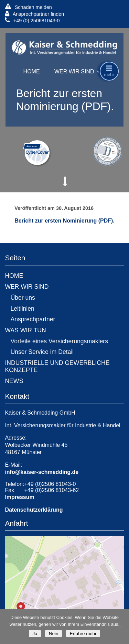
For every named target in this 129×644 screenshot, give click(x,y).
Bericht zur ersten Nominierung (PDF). (64, 221)
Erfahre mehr (83, 634)
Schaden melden (28, 7)
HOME (32, 71)
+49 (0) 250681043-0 (32, 20)
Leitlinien (22, 309)
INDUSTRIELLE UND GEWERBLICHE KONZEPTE (57, 366)
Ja (35, 634)
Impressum (19, 497)
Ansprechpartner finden (34, 14)
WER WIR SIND (74, 71)
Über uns (23, 298)
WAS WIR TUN (25, 330)
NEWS (14, 381)
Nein (53, 634)
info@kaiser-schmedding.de (42, 472)
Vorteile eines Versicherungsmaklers (59, 341)
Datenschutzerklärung (34, 510)
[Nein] (120, 627)
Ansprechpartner (33, 319)
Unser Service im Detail (42, 352)
